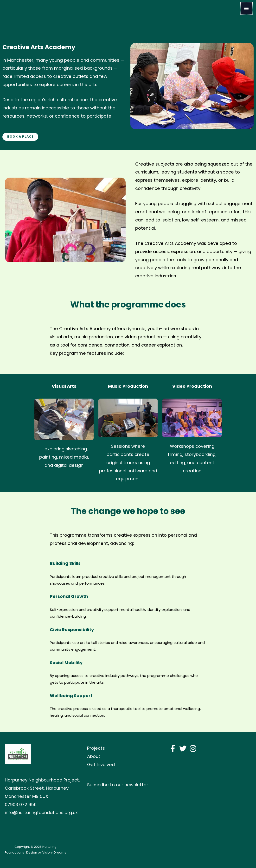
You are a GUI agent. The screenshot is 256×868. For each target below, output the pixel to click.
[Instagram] (193, 748)
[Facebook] (173, 748)
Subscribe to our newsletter (118, 785)
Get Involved (101, 765)
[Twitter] (183, 748)
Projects (96, 748)
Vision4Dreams (54, 852)
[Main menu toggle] (246, 8)
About (94, 756)
